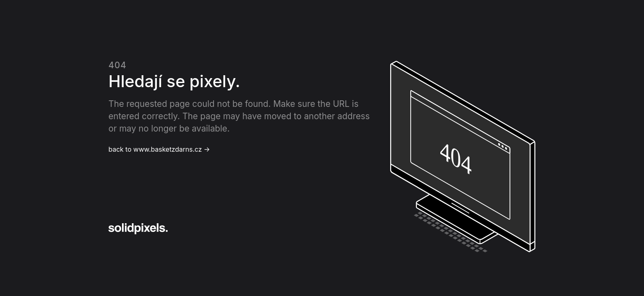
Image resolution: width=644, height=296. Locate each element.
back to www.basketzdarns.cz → (159, 149)
